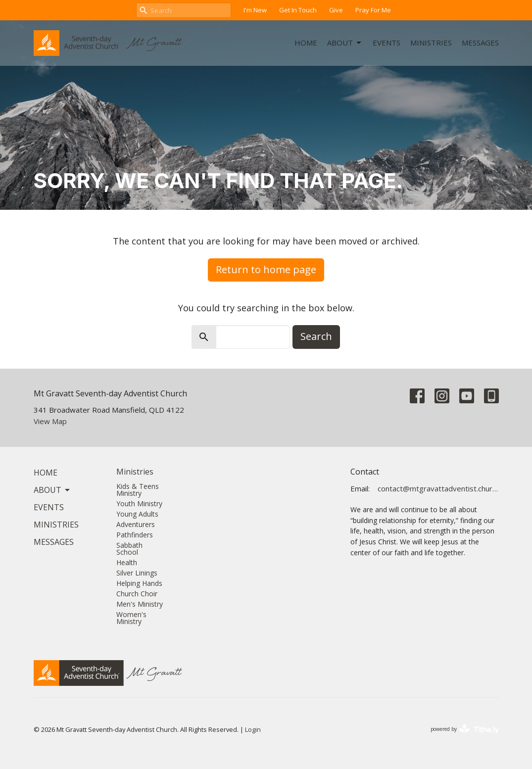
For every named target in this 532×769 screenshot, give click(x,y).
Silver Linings (137, 573)
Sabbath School (129, 549)
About (345, 43)
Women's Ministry (131, 618)
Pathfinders (135, 535)
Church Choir (137, 594)
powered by (465, 729)
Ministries (431, 43)
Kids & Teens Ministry (138, 490)
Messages (480, 43)
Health (127, 562)
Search (316, 336)
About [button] (52, 490)
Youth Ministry (139, 504)
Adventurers (136, 524)
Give (336, 10)
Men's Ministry (140, 604)
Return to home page (266, 269)
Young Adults (137, 514)
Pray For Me (373, 10)
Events (387, 43)
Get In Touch (298, 10)
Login (253, 729)
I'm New (255, 10)
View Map (50, 421)
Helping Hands (139, 583)
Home (306, 43)
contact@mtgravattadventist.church (438, 488)
